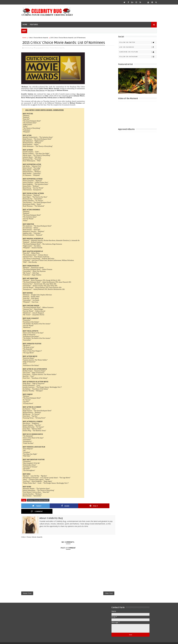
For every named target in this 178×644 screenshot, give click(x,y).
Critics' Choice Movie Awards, (56, 48)
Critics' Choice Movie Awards (40, 37)
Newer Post (29, 588)
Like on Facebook (137, 47)
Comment (103, 506)
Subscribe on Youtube (137, 52)
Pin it (80, 506)
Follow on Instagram (137, 57)
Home (26, 24)
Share (58, 506)
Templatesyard (42, 641)
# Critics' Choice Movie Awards (39, 500)
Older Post (107, 588)
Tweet (35, 506)
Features (35, 24)
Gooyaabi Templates (68, 641)
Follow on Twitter (137, 42)
